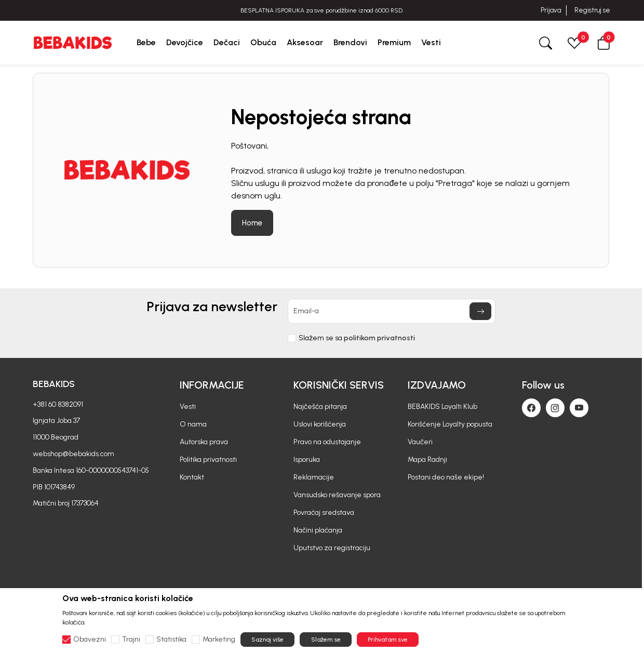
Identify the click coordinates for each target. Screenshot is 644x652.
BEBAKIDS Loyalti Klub (442, 407)
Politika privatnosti (208, 460)
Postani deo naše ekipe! (446, 477)
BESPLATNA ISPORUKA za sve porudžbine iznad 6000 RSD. (322, 10)
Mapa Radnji (427, 460)
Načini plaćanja (318, 530)
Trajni (131, 640)
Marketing (219, 640)
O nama (193, 424)
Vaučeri (420, 442)
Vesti (188, 407)
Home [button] (252, 223)
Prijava (551, 10)
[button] (603, 42)
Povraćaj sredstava (324, 513)
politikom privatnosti (379, 338)
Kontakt (192, 477)
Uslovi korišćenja (320, 424)
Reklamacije (314, 477)
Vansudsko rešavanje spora (337, 495)
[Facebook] (531, 408)
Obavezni (90, 640)
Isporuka (307, 460)
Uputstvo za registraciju (332, 548)
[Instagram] (555, 408)
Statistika (171, 640)
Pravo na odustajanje (327, 442)
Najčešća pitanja (320, 407)
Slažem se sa (357, 338)
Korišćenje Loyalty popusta (450, 424)
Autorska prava (204, 442)
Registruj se (592, 10)
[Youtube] (579, 408)
